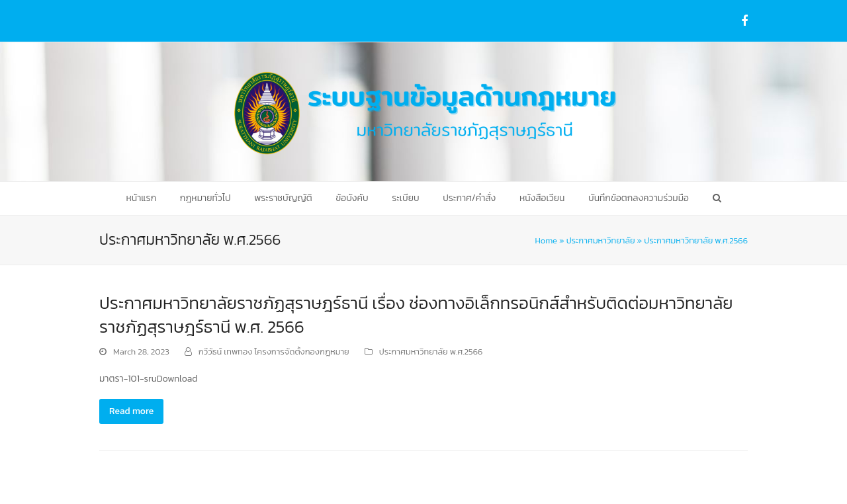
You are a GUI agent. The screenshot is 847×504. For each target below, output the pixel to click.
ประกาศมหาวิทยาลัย (601, 240)
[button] (716, 198)
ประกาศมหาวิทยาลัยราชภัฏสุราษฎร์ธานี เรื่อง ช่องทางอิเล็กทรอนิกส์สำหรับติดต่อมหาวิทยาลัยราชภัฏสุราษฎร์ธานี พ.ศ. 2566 (416, 315)
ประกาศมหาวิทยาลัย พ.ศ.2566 (431, 352)
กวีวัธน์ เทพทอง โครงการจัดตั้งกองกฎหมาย (274, 352)
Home (546, 240)
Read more (131, 411)
